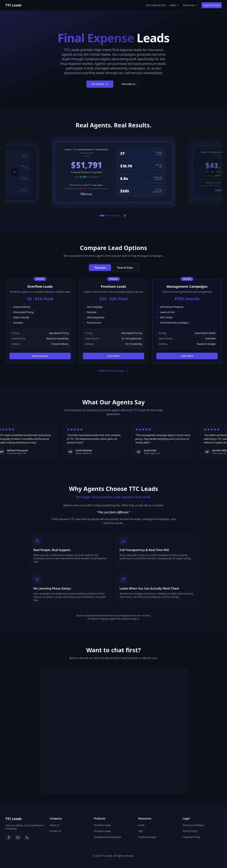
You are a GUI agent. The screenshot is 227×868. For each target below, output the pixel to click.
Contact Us (56, 831)
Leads (174, 5)
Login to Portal (212, 5)
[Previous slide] (14, 172)
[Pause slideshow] (125, 216)
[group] (113, 268)
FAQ (141, 831)
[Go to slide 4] (113, 216)
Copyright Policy (191, 837)
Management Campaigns (108, 837)
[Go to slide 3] (110, 216)
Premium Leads (102, 831)
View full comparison (113, 371)
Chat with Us (128, 84)
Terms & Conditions (193, 825)
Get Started (100, 84)
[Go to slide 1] (102, 216)
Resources (190, 5)
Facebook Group (147, 837)
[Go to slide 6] (119, 216)
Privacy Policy (190, 831)
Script (141, 825)
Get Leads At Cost (156, 5)
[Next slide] (213, 172)
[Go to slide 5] (116, 216)
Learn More (114, 356)
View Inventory (40, 356)
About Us (55, 825)
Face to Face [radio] (125, 268)
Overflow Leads (102, 825)
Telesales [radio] (100, 268)
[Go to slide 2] (107, 216)
